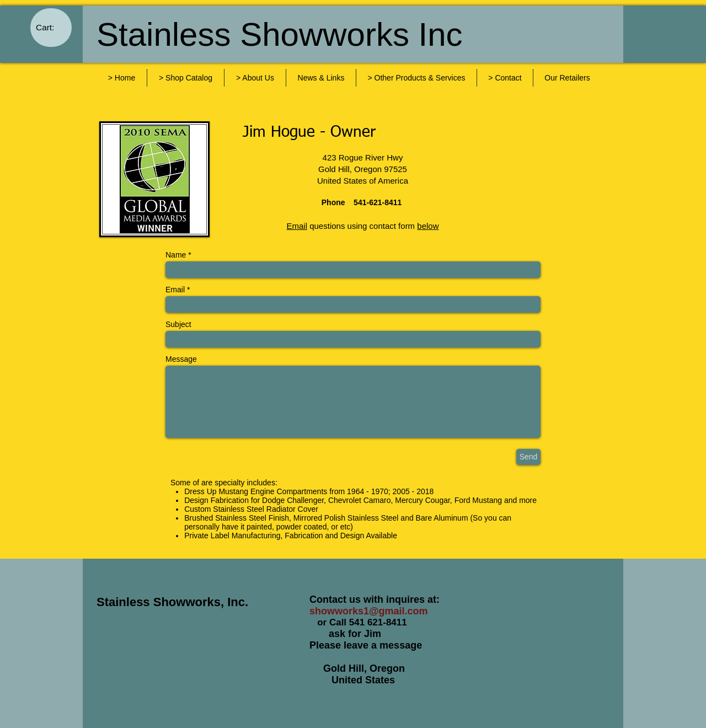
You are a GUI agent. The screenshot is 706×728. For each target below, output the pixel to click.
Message (181, 359)
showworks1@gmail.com (369, 611)
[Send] (528, 457)
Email (175, 290)
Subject (178, 324)
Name (176, 255)
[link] (51, 28)
